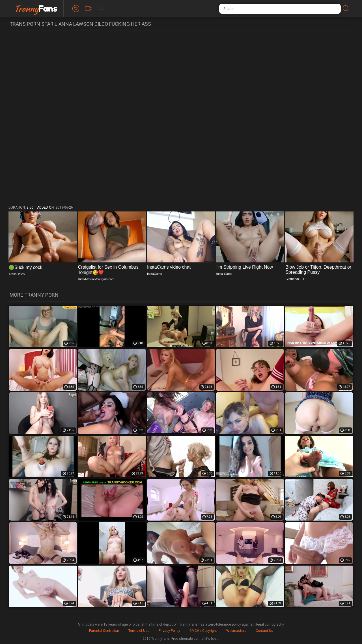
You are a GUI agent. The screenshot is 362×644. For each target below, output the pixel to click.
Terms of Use (139, 631)
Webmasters (236, 631)
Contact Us (264, 631)
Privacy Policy (169, 631)
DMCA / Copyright (203, 631)
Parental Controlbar (104, 631)
